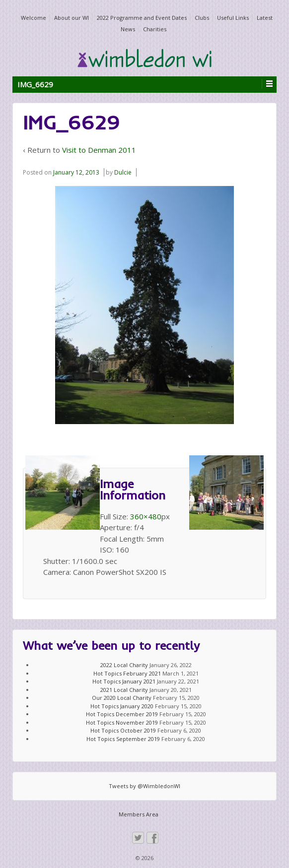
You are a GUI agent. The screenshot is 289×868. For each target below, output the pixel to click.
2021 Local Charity (124, 690)
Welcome (34, 18)
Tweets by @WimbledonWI (144, 786)
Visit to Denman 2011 (99, 150)
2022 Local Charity (124, 665)
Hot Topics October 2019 (123, 730)
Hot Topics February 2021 (127, 673)
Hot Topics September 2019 (123, 739)
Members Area (139, 814)
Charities (155, 29)
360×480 (146, 516)
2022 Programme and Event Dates (142, 18)
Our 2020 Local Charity (122, 698)
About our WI (72, 18)
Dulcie (123, 172)
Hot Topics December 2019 (122, 714)
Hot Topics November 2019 (122, 722)
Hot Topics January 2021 (124, 681)
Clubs (202, 18)
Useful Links (233, 18)
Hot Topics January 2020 (122, 706)
